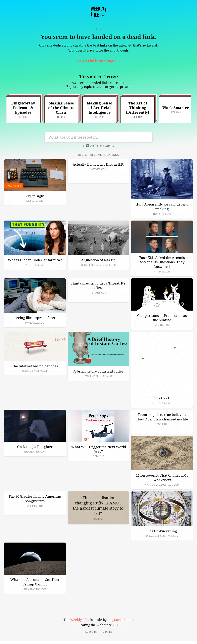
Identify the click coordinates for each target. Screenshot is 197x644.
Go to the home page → (98, 62)
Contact (107, 633)
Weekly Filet (80, 621)
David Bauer (123, 621)
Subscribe (91, 633)
